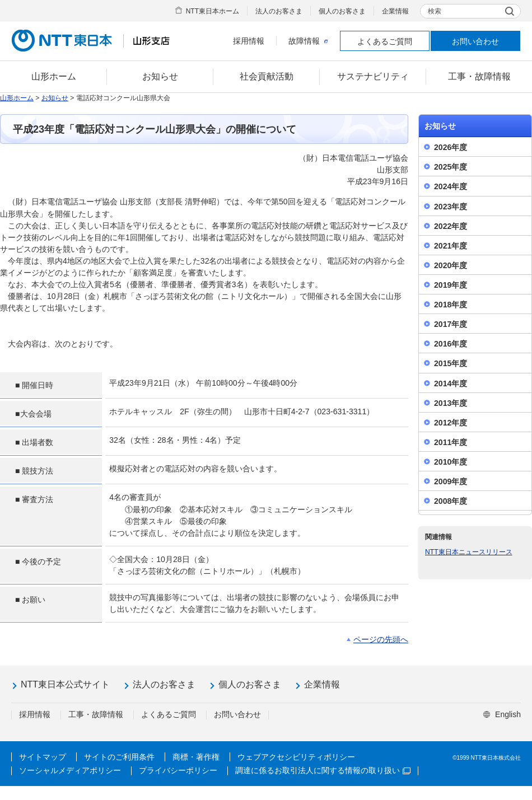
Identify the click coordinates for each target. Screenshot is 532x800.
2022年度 (451, 226)
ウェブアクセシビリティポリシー (296, 757)
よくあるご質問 (385, 41)
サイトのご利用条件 (119, 757)
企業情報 (395, 11)
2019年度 (451, 285)
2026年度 (451, 147)
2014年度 (451, 383)
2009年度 (451, 481)
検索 (435, 11)
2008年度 (451, 501)
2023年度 (451, 207)
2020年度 (451, 265)
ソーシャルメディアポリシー (70, 770)
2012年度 (451, 423)
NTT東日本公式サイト (65, 684)
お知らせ (55, 98)
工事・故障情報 (96, 714)
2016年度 (451, 344)
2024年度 (451, 186)
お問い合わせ (475, 41)
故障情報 (308, 41)
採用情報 (249, 41)
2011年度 (451, 442)
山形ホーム (17, 98)
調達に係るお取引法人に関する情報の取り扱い (323, 770)
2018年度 (451, 305)
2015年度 (451, 363)
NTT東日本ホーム (213, 11)
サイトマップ (43, 757)
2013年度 (451, 403)
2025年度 (451, 167)
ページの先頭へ (381, 639)
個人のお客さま (342, 11)
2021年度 (451, 246)
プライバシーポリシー (178, 770)
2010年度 (451, 462)
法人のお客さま (279, 11)
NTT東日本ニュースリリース (469, 552)
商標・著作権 (196, 757)
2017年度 (451, 324)
